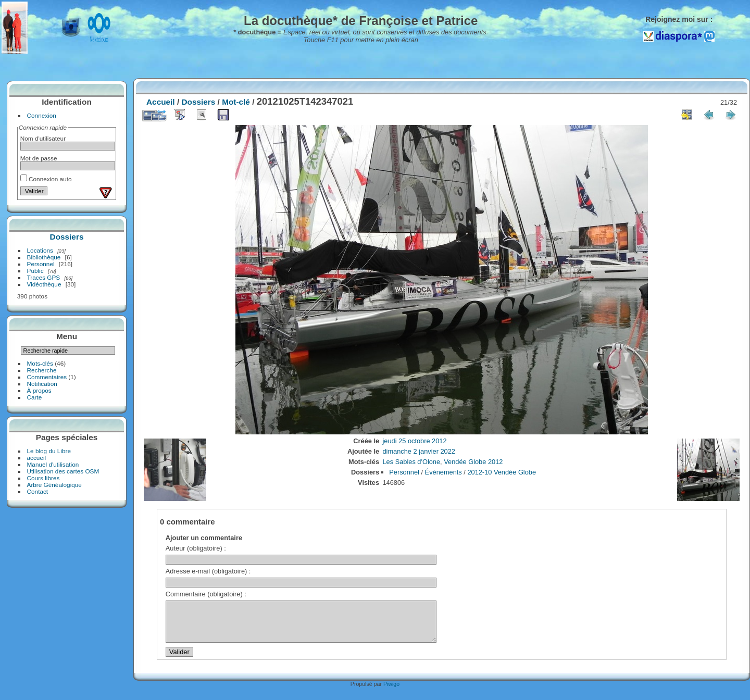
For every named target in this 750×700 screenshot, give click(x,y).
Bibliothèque (44, 257)
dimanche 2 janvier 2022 (419, 451)
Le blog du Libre (49, 451)
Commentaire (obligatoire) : (206, 594)
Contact (38, 491)
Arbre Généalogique (54, 485)
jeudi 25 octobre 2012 (415, 441)
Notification (42, 384)
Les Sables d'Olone (412, 462)
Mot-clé (236, 102)
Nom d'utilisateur (43, 138)
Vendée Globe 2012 (473, 462)
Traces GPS (44, 277)
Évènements (443, 472)
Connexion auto (46, 179)
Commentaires (47, 377)
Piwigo (391, 692)
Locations (40, 250)
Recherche (42, 370)
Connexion (42, 115)
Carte (35, 397)
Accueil (161, 102)
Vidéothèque (44, 284)
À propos (39, 390)
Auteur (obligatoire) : (196, 548)
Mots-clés (40, 363)
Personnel (41, 264)
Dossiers (67, 237)
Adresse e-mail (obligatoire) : (208, 571)
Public (35, 271)
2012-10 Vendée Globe (502, 472)
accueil (37, 458)
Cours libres (43, 478)
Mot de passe (39, 158)
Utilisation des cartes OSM (63, 471)
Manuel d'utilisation (53, 464)
